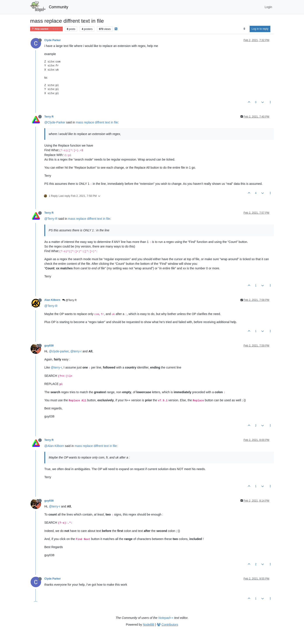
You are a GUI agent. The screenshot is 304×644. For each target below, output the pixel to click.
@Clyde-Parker (55, 122)
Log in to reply (260, 29)
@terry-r (76, 351)
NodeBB (149, 625)
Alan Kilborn (52, 300)
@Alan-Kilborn (54, 446)
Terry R (49, 117)
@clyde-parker (59, 351)
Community (59, 7)
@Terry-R (51, 219)
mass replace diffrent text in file (97, 122)
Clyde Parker (53, 40)
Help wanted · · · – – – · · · (46, 29)
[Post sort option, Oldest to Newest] (244, 29)
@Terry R (69, 300)
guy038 (49, 346)
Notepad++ (166, 618)
